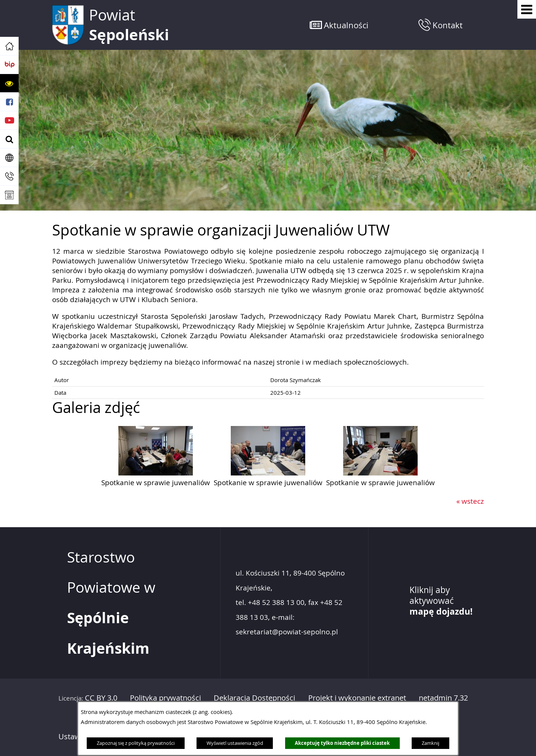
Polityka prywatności (165, 698)
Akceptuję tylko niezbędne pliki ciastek (342, 743)
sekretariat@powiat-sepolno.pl (287, 632)
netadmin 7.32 (443, 698)
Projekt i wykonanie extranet (357, 698)
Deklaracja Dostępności (254, 698)
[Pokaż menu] (527, 9)
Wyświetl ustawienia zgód (235, 743)
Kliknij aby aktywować (441, 601)
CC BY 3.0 (101, 698)
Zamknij (430, 743)
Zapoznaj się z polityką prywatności (136, 743)
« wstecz (470, 501)
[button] (9, 83)
